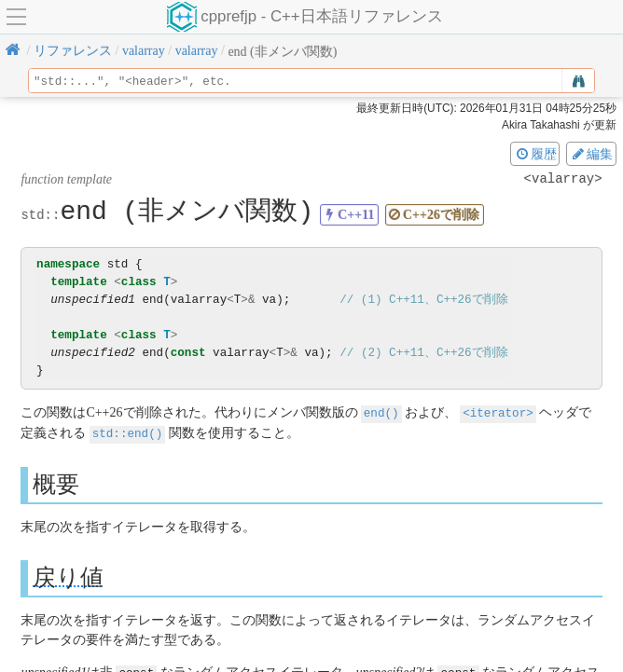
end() (381, 412)
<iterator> (498, 412)
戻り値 (68, 576)
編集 (591, 154)
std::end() (128, 432)
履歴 (535, 154)
